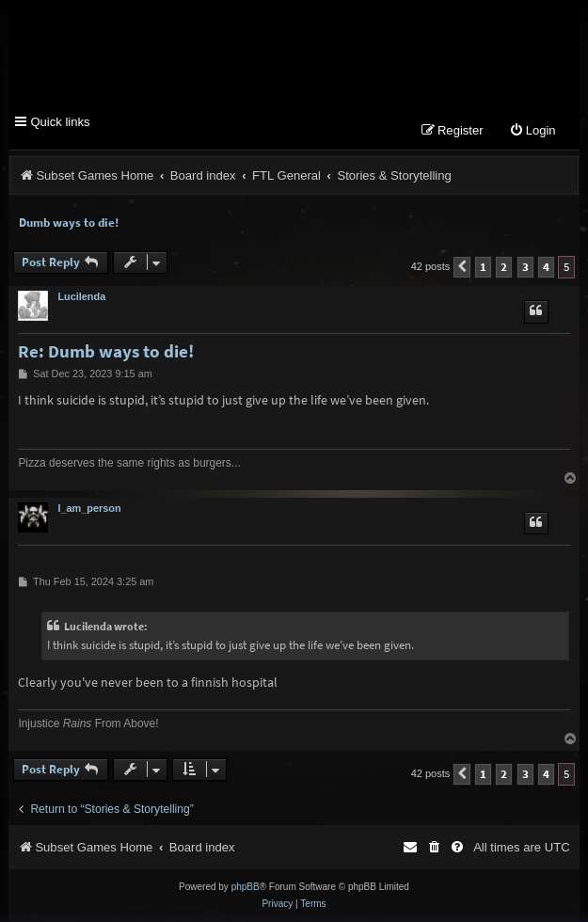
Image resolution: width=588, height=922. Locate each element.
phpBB (246, 887)
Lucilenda (81, 296)
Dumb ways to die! (69, 223)
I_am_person (89, 508)
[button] (462, 267)
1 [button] (483, 267)
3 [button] (525, 267)
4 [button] (546, 267)
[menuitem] (532, 131)
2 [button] (504, 267)
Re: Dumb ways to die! (106, 351)
